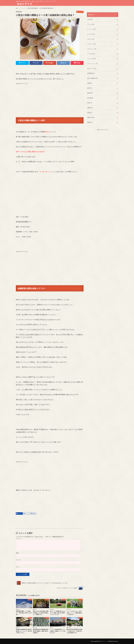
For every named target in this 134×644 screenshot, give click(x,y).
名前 (18, 553)
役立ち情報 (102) (92, 77)
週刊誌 (34, 513)
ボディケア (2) (91, 67)
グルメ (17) (90, 38)
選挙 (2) (89, 120)
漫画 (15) (90, 105)
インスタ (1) (91, 34)
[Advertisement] (50, 98)
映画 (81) (90, 91)
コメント (18, 538)
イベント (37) (91, 29)
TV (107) (90, 19)
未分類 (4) (90, 96)
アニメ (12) (90, 24)
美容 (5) (89, 110)
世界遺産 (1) (91, 72)
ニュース (20, 513)
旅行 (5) (89, 86)
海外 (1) (89, 101)
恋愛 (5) (89, 82)
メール (18, 560)
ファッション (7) (92, 62)
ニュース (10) (91, 58)
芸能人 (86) (90, 115)
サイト (18, 567)
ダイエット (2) (91, 48)
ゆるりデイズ (25, 4)
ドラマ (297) (91, 53)
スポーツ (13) (91, 43)
